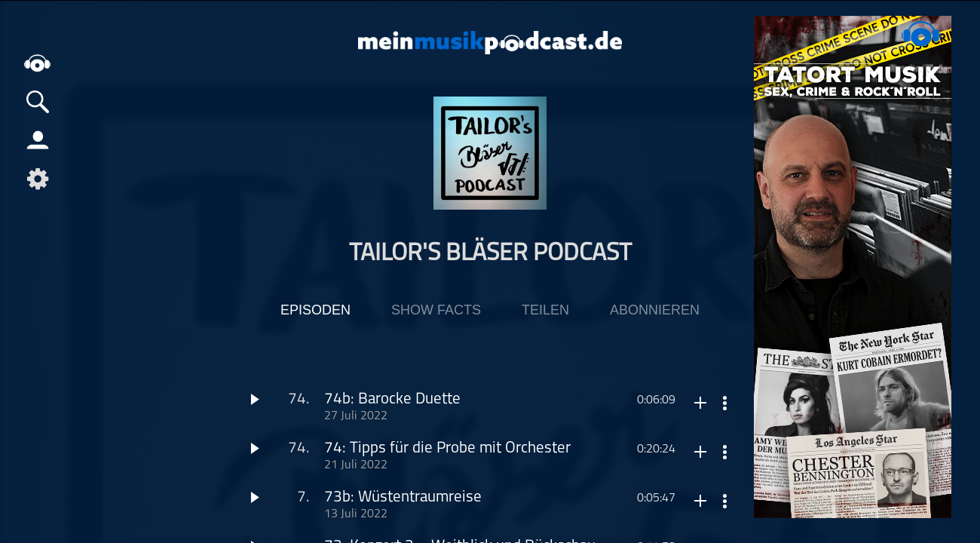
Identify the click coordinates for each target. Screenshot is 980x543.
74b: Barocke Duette (392, 399)
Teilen (545, 310)
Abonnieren (655, 310)
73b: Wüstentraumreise (403, 497)
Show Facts (436, 310)
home (38, 64)
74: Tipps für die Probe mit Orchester (447, 448)
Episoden (315, 310)
